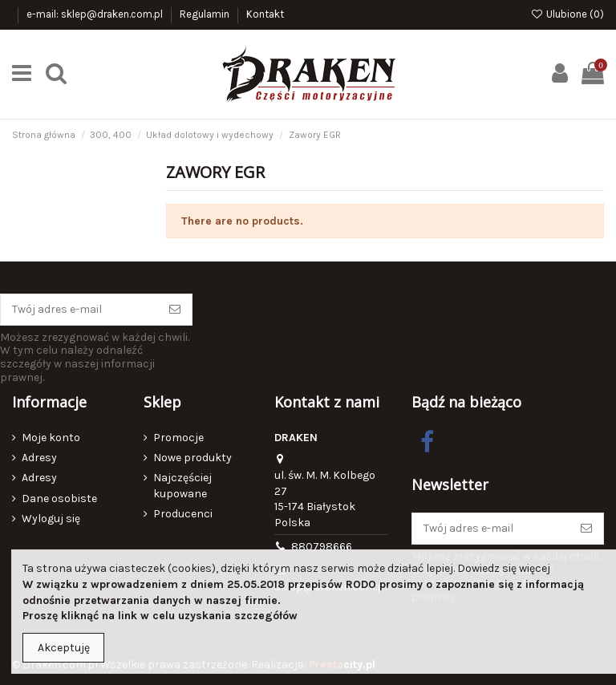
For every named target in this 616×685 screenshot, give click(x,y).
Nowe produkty (192, 458)
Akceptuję (64, 648)
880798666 (322, 547)
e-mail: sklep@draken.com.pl (96, 14)
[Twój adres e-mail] (79, 310)
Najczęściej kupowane (182, 486)
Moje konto (51, 438)
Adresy (39, 458)
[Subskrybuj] (175, 310)
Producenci (183, 514)
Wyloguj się (51, 519)
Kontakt (265, 14)
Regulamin (206, 14)
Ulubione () (567, 14)
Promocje (178, 438)
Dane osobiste (59, 499)
